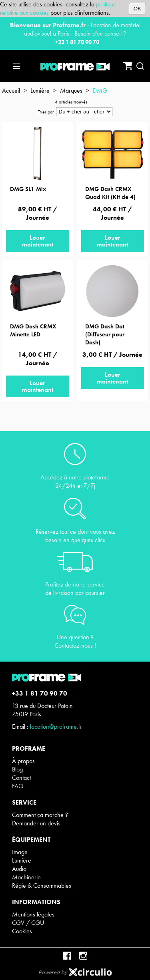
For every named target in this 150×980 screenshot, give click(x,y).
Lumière (40, 90)
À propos (23, 761)
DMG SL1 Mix (28, 189)
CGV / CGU (28, 923)
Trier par (46, 112)
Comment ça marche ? (40, 815)
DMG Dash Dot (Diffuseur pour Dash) (105, 334)
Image (20, 852)
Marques (71, 90)
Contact (21, 778)
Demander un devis (36, 823)
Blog (17, 769)
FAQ (18, 786)
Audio (19, 869)
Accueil (11, 90)
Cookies (22, 931)
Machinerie (26, 877)
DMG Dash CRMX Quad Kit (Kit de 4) (110, 193)
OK (137, 9)
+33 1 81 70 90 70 (77, 42)
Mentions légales (33, 914)
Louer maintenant (38, 241)
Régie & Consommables (42, 886)
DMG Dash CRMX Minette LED (33, 330)
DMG (100, 90)
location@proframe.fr (56, 727)
